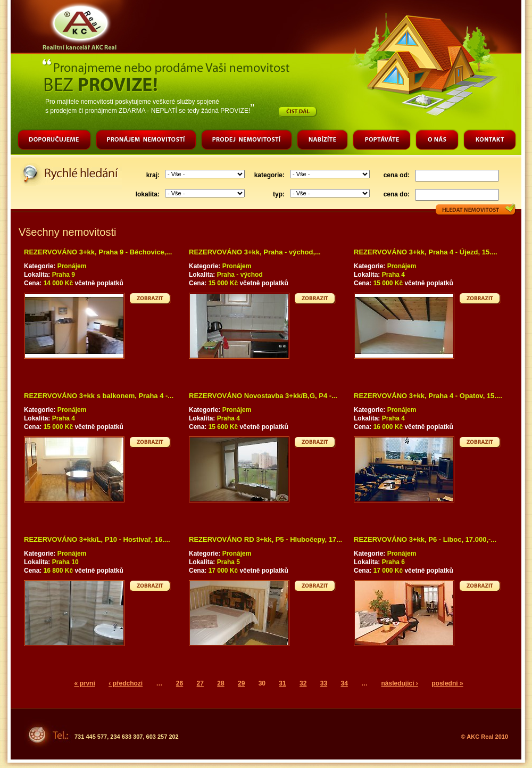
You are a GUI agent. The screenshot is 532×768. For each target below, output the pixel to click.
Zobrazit (150, 298)
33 (324, 683)
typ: (279, 194)
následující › (400, 683)
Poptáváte (381, 141)
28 (221, 683)
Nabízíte (322, 141)
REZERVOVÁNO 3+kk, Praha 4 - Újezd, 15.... (426, 252)
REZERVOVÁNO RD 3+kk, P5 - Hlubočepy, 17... (265, 539)
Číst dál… (298, 112)
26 (180, 683)
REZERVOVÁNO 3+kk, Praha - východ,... (255, 252)
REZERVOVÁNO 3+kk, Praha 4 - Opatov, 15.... (428, 396)
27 (200, 683)
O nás (437, 141)
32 (303, 683)
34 (344, 683)
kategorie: (269, 175)
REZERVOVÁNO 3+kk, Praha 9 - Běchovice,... (98, 252)
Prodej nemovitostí (246, 141)
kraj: (153, 175)
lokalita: (148, 194)
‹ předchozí (126, 683)
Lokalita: (38, 275)
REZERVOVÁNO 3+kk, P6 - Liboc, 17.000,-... (425, 539)
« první (84, 683)
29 (241, 683)
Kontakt (489, 141)
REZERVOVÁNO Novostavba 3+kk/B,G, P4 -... (263, 396)
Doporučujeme (54, 141)
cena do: (397, 194)
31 (282, 683)
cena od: (397, 175)
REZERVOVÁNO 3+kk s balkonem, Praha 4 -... (99, 396)
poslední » (447, 683)
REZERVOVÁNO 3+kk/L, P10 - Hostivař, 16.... (97, 539)
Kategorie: (41, 266)
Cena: (34, 283)
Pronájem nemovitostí (146, 141)
